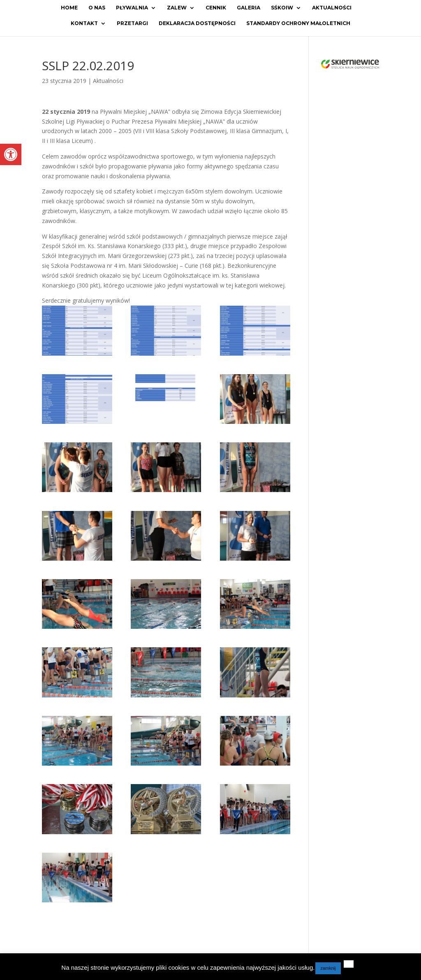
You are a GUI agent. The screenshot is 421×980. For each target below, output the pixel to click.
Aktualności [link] (332, 8)
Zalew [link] (177, 8)
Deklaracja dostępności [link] (197, 23)
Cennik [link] (216, 8)
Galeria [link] (249, 8)
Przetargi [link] (132, 23)
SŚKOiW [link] (282, 8)
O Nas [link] (97, 8)
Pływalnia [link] (132, 8)
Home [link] (69, 8)
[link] (11, 154)
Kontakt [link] (84, 23)
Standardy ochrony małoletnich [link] (298, 23)
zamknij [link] (328, 968)
